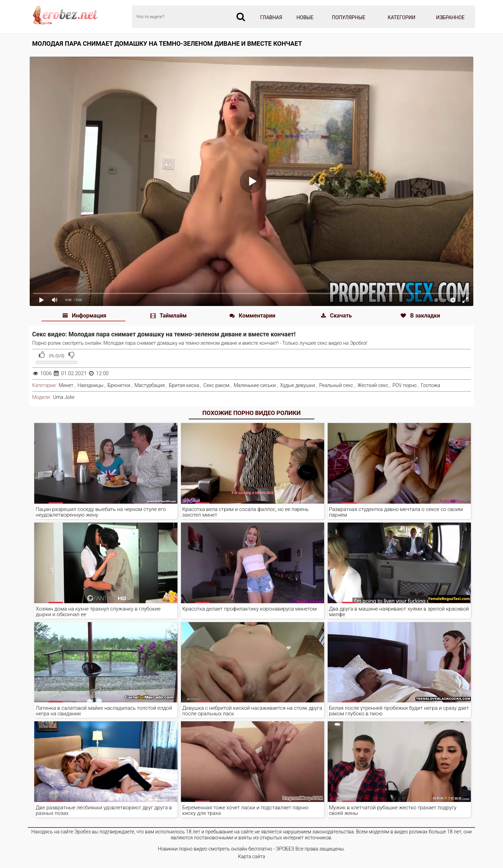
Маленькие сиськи (255, 385)
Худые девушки (298, 385)
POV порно (404, 385)
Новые (305, 17)
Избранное (450, 17)
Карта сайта (251, 856)
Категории (402, 17)
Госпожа (431, 385)
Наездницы (90, 385)
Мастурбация (150, 385)
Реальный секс (336, 385)
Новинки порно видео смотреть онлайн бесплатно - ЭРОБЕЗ (226, 849)
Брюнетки (119, 385)
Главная (271, 17)
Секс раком (216, 385)
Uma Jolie (64, 397)
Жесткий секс (373, 385)
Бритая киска (184, 385)
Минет (66, 385)
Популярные (349, 17)
